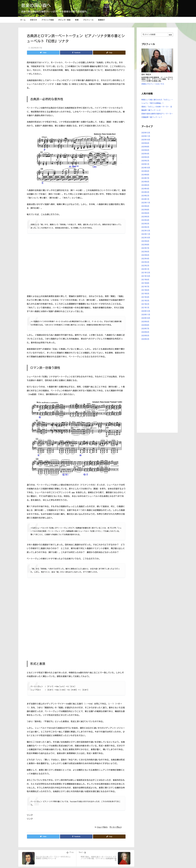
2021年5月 (145, 294)
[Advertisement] (157, 387)
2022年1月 (145, 269)
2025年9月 (145, 143)
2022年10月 (146, 238)
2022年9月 (145, 241)
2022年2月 (145, 266)
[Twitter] (43, 53)
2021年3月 (145, 301)
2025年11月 (146, 136)
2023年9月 (145, 206)
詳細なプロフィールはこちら (153, 84)
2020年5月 (145, 336)
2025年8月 (145, 147)
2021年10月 (146, 276)
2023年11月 (146, 203)
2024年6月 (145, 182)
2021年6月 (145, 290)
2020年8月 (145, 325)
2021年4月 (145, 297)
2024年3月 (145, 192)
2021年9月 (145, 280)
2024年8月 (145, 175)
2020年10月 (146, 318)
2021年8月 (145, 283)
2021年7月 (145, 287)
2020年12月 (146, 311)
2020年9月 (145, 322)
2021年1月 (145, 308)
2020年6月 (145, 332)
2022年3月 (145, 262)
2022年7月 (145, 248)
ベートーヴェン (115, 827)
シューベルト (102, 827)
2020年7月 (145, 329)
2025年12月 (146, 133)
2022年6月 (145, 252)
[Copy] (109, 53)
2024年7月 (145, 178)
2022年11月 (146, 234)
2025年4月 (145, 154)
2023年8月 (145, 210)
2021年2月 (145, 304)
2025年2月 (145, 161)
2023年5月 (145, 217)
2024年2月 (145, 196)
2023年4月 (145, 220)
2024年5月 (145, 185)
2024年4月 (145, 189)
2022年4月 (145, 259)
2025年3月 (145, 157)
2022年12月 (146, 231)
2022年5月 (145, 255)
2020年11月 (146, 315)
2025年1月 (145, 164)
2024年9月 (145, 171)
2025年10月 (146, 140)
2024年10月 (146, 168)
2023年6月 (145, 213)
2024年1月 (145, 199)
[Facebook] (76, 53)
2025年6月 (145, 150)
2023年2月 (145, 227)
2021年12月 (146, 273)
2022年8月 (145, 245)
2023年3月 (145, 224)
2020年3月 (145, 339)
